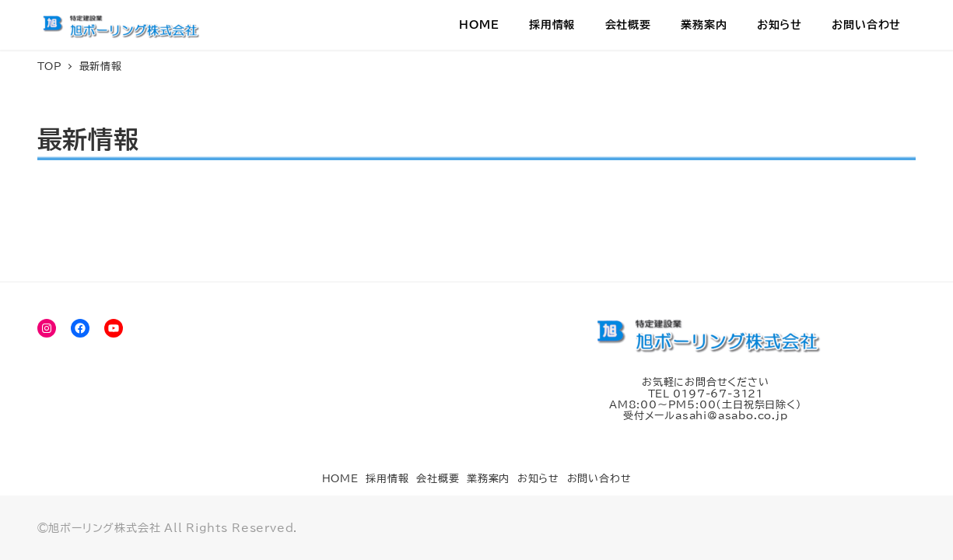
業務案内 (488, 479)
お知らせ (538, 479)
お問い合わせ (599, 479)
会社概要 (438, 479)
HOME (340, 479)
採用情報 (387, 479)
